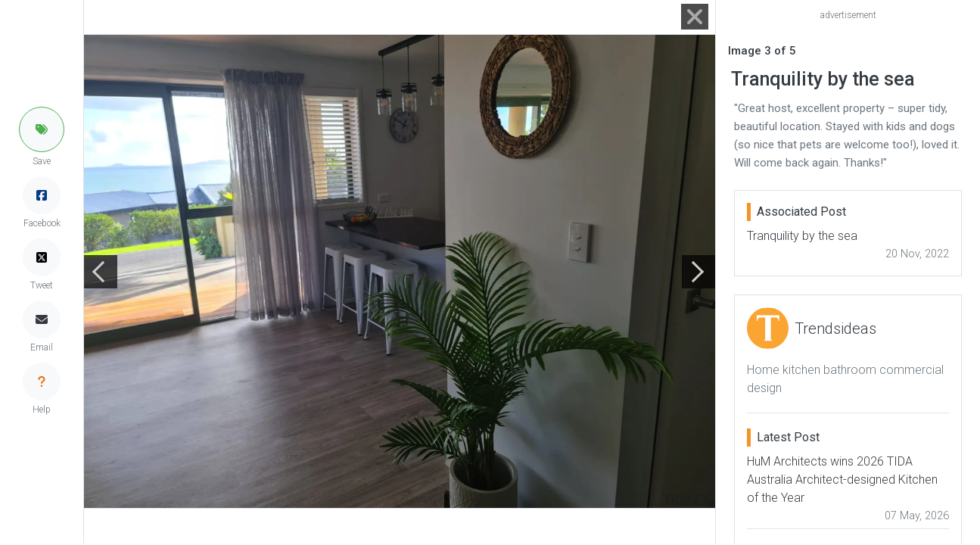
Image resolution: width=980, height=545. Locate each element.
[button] (42, 129)
